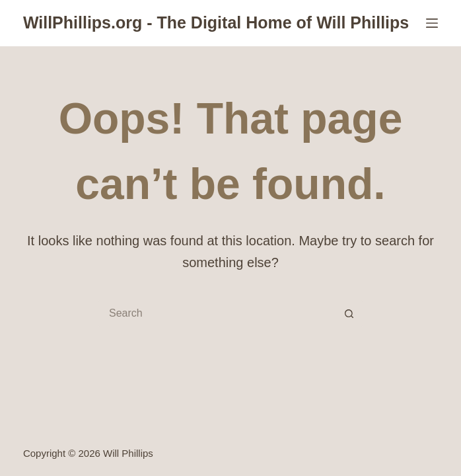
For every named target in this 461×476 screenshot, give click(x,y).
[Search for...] (217, 313)
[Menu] (432, 23)
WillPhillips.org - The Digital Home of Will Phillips (216, 22)
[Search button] (349, 313)
